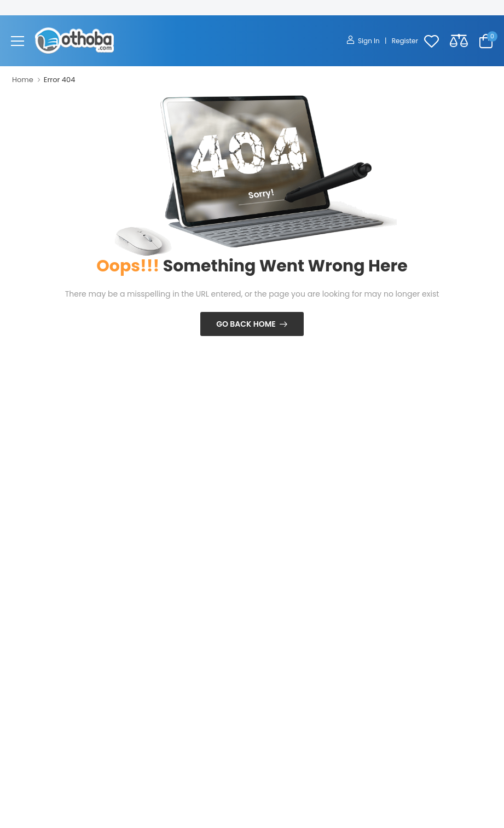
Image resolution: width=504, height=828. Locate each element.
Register (405, 41)
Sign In (364, 41)
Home (23, 80)
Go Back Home (246, 324)
